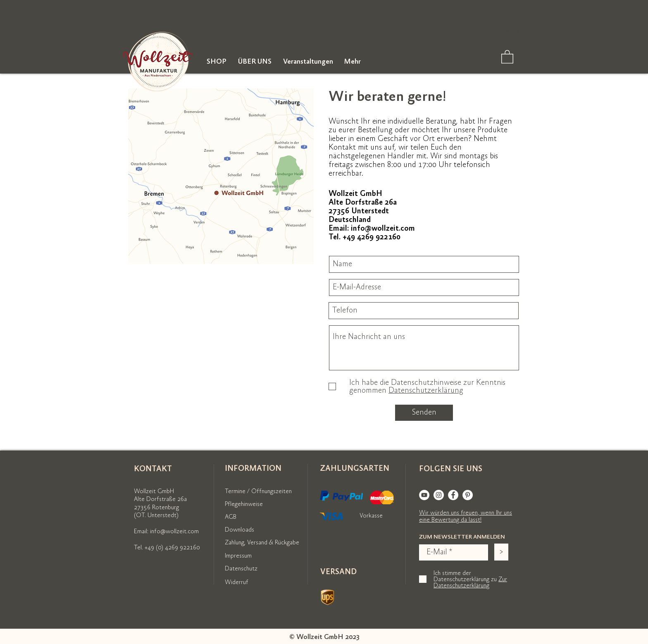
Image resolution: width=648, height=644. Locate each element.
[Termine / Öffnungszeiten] (259, 491)
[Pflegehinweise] (249, 504)
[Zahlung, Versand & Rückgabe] (272, 543)
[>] (501, 552)
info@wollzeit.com (383, 228)
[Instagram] (439, 495)
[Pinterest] (468, 495)
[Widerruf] (240, 582)
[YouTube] (424, 495)
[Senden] (424, 413)
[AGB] (233, 517)
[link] (507, 56)
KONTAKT (153, 469)
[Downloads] (243, 530)
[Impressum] (242, 556)
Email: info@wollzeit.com (166, 531)
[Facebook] (453, 495)
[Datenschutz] (245, 569)
